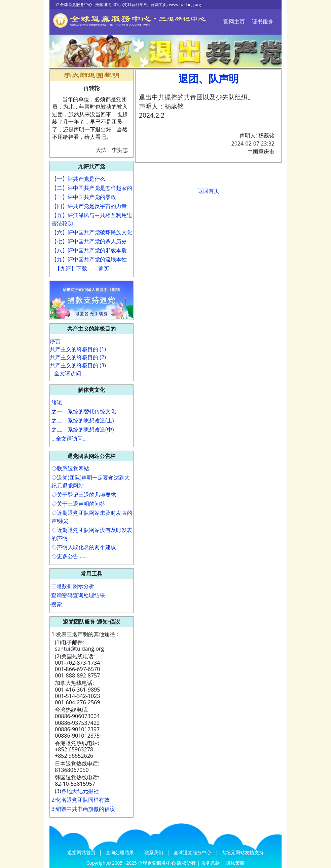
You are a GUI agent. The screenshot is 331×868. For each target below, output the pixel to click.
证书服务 (263, 22)
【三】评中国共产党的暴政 (84, 197)
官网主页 (234, 22)
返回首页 (209, 191)
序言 (55, 341)
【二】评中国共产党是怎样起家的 (92, 188)
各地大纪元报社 (80, 791)
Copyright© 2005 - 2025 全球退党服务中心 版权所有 (142, 863)
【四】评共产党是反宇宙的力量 (89, 206)
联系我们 (154, 852)
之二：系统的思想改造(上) (83, 420)
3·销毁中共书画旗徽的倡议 (83, 809)
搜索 (57, 604)
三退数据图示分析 (73, 586)
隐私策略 (235, 863)
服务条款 (211, 863)
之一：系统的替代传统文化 (84, 411)
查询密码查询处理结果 (78, 595)
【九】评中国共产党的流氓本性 (89, 259)
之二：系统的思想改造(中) (83, 429)
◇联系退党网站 (70, 468)
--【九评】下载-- (71, 268)
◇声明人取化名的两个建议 (84, 547)
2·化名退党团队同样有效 (81, 800)
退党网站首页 (82, 852)
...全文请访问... (67, 373)
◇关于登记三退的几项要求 (84, 495)
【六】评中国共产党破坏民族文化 (92, 232)
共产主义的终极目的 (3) (78, 365)
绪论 (57, 402)
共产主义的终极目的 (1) (78, 349)
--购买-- (104, 268)
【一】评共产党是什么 (78, 179)
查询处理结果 (120, 852)
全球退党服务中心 (193, 852)
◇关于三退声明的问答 (78, 504)
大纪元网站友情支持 (243, 852)
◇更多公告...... (69, 556)
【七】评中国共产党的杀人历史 (89, 241)
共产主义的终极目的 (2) (78, 357)
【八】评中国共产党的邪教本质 (89, 250)
